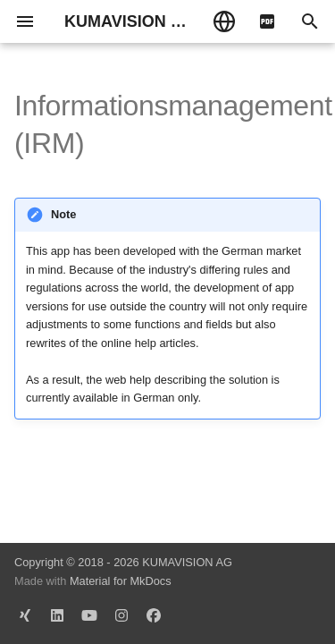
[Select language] (224, 21)
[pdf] (267, 21)
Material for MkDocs (121, 581)
